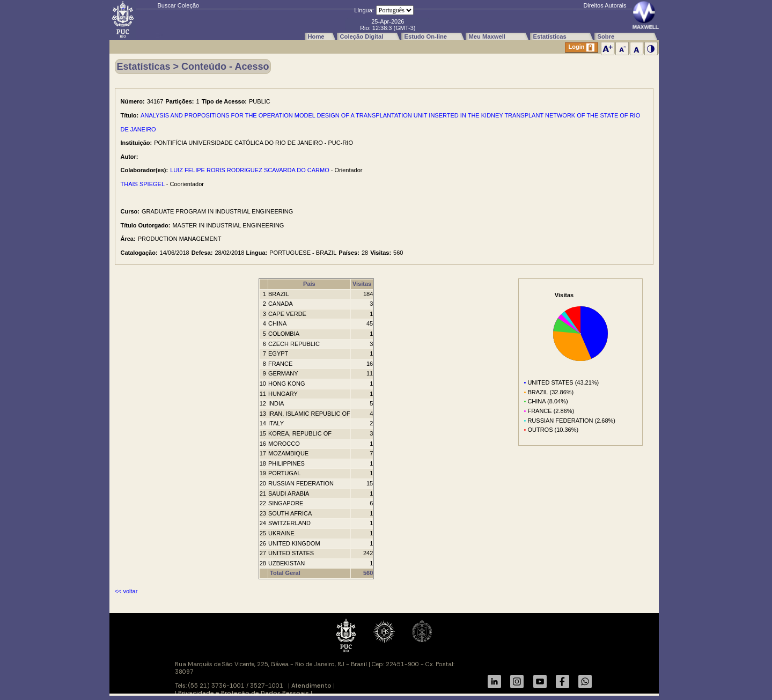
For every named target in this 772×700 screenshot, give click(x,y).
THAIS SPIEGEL (143, 184)
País (309, 284)
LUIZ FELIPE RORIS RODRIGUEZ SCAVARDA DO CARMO (250, 170)
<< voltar (126, 591)
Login (582, 47)
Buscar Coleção (179, 5)
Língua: (364, 10)
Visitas (362, 284)
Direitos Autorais (605, 5)
